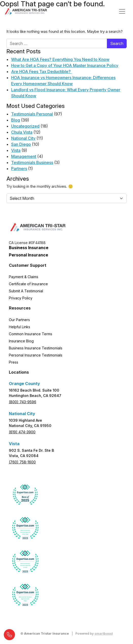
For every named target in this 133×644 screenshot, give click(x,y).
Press (14, 362)
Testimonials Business (32, 162)
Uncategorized (25, 126)
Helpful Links (20, 327)
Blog (16, 120)
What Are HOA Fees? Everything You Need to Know (60, 59)
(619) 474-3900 (22, 432)
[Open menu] (122, 11)
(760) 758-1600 (22, 462)
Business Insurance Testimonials (36, 348)
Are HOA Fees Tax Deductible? (41, 71)
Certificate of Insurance (28, 284)
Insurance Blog (21, 341)
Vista (16, 150)
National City (23, 138)
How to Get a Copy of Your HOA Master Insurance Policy (65, 65)
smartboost (104, 634)
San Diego (21, 144)
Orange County (24, 384)
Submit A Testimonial (26, 291)
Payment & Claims (24, 277)
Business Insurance (29, 248)
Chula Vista (22, 132)
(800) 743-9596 (23, 402)
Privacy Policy (21, 298)
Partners (19, 169)
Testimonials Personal (32, 114)
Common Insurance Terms (31, 334)
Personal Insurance (29, 255)
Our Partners (19, 320)
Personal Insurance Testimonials (36, 355)
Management (24, 156)
